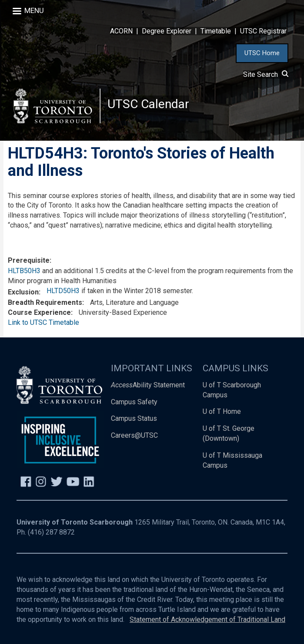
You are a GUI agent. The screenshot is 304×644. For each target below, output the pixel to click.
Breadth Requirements (45, 303)
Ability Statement (148, 385)
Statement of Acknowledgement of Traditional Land (207, 619)
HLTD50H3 (63, 291)
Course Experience (39, 312)
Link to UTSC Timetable (43, 322)
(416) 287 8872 (51, 532)
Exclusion (23, 292)
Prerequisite (29, 260)
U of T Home (222, 412)
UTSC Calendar (148, 104)
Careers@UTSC (134, 436)
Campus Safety (134, 402)
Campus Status (134, 419)
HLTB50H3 (24, 271)
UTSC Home (262, 53)
